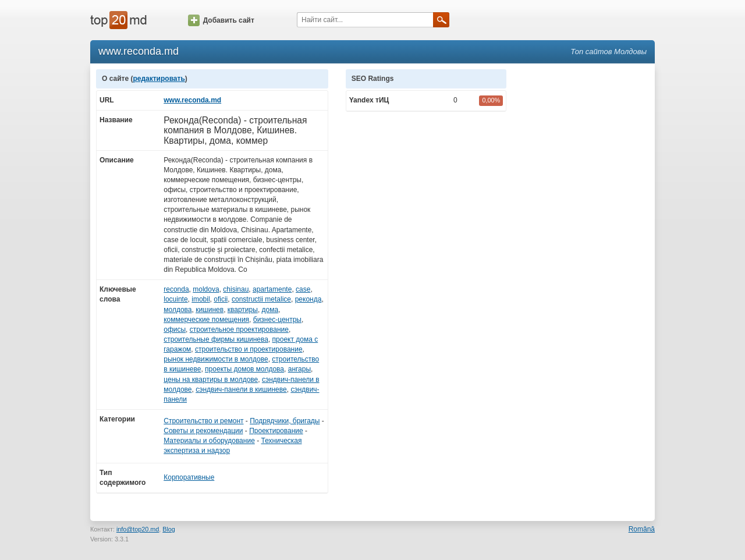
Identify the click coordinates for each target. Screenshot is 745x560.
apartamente (272, 289)
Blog (169, 529)
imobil (201, 299)
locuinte (175, 299)
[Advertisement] (587, 244)
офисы (175, 329)
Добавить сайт (221, 20)
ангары (299, 369)
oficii (221, 299)
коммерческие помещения (206, 320)
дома (270, 310)
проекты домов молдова (244, 369)
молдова (178, 310)
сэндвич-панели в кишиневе (241, 389)
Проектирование (276, 431)
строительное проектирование (239, 329)
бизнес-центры (277, 320)
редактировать (159, 79)
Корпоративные (189, 477)
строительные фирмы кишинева (216, 339)
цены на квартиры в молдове (211, 380)
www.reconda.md (192, 100)
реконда (308, 299)
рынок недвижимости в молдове (216, 359)
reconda (176, 289)
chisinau (236, 289)
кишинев (210, 310)
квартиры (243, 310)
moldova (206, 289)
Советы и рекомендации (203, 431)
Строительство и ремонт (203, 421)
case (303, 289)
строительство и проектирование (249, 349)
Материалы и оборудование (209, 441)
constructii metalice (261, 299)
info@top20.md (138, 529)
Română (642, 529)
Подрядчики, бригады (285, 421)
